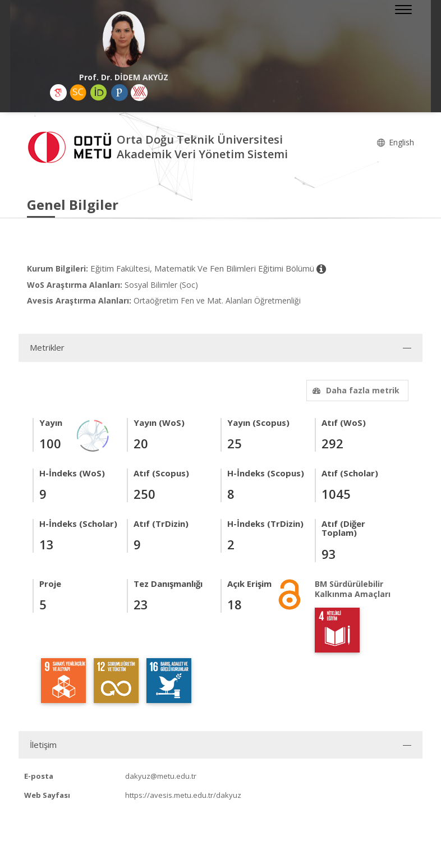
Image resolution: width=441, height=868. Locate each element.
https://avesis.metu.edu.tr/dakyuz (183, 795)
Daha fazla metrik (355, 390)
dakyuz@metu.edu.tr (161, 776)
